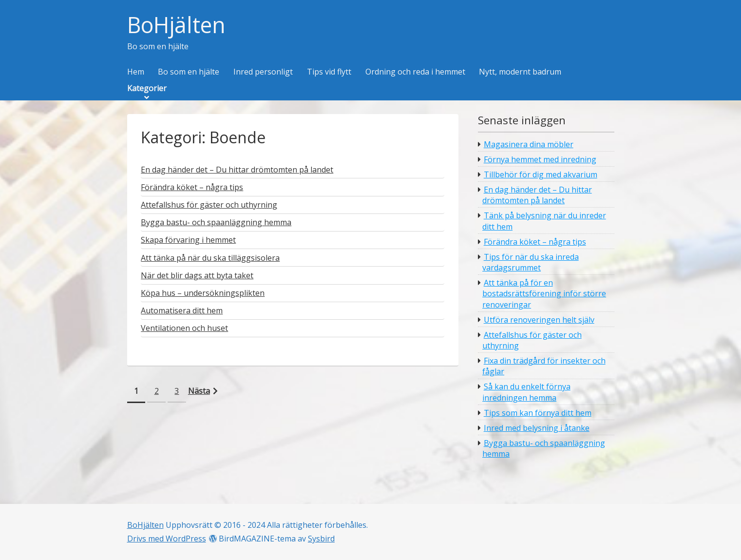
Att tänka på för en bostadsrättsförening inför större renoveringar (544, 294)
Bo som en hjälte (189, 72)
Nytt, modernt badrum (520, 72)
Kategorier (147, 89)
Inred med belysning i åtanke (537, 428)
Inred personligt (263, 72)
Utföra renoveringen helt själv (539, 320)
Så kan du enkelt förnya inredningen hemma (526, 392)
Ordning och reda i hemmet (415, 72)
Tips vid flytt (329, 72)
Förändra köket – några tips (535, 242)
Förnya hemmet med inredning (540, 159)
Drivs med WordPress (167, 539)
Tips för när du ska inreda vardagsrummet (531, 262)
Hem (136, 72)
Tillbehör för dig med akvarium (541, 174)
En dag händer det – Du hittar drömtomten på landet (537, 195)
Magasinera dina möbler (529, 144)
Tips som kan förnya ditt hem (538, 413)
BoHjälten (176, 25)
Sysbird (321, 539)
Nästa (199, 391)
